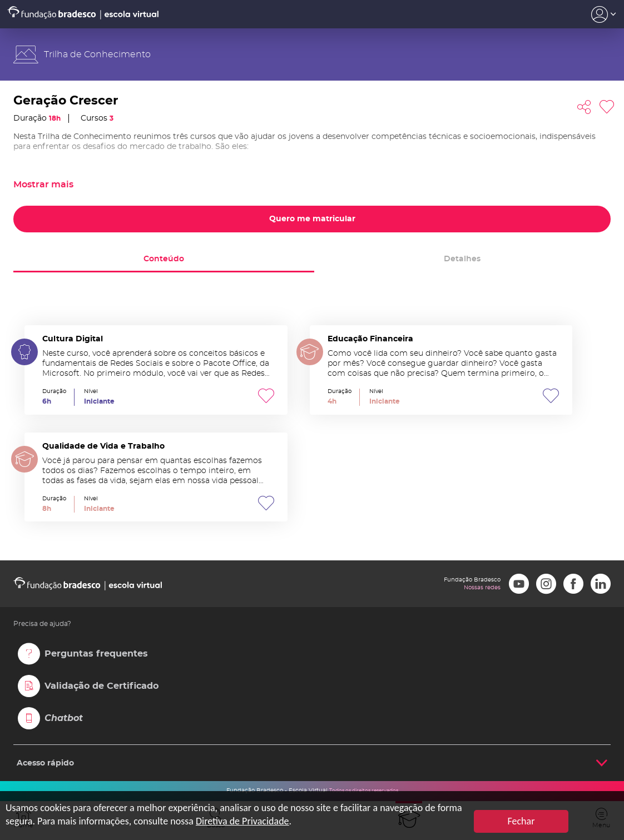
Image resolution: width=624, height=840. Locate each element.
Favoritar (607, 107)
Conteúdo (164, 259)
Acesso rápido (45, 763)
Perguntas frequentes (96, 654)
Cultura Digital (156, 370)
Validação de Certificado (101, 686)
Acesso (604, 14)
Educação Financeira (441, 370)
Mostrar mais (43, 185)
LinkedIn (601, 584)
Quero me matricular (312, 219)
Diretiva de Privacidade (242, 821)
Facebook (573, 584)
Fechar (521, 821)
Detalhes (462, 259)
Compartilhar (584, 107)
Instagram (546, 584)
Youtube (519, 584)
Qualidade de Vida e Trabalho (156, 477)
